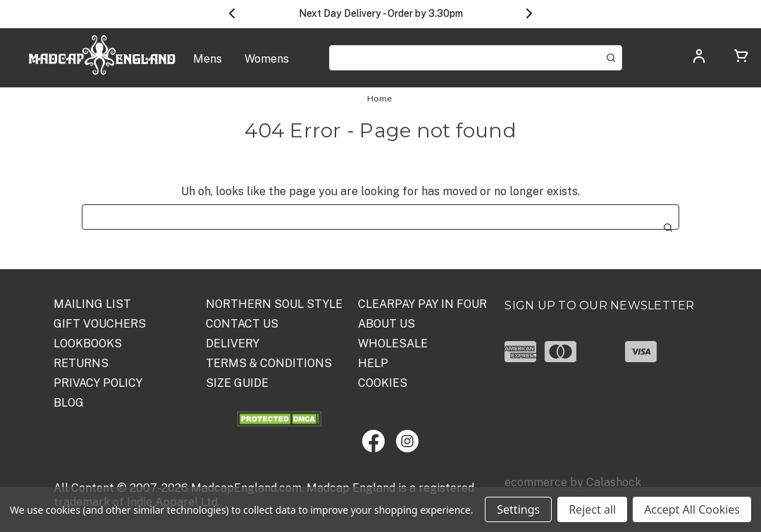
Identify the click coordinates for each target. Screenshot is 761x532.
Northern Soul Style (274, 304)
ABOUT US (386, 324)
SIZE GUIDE (237, 383)
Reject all (592, 509)
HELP (373, 363)
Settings (518, 509)
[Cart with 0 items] (741, 58)
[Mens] (208, 66)
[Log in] (699, 60)
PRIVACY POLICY (98, 383)
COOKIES (383, 383)
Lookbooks (88, 344)
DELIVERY (233, 344)
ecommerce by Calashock (573, 482)
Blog (69, 403)
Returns (81, 363)
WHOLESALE (393, 344)
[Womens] (267, 66)
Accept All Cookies (692, 509)
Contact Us (242, 324)
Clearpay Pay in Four (422, 304)
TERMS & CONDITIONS (269, 363)
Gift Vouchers (100, 324)
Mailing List (92, 304)
